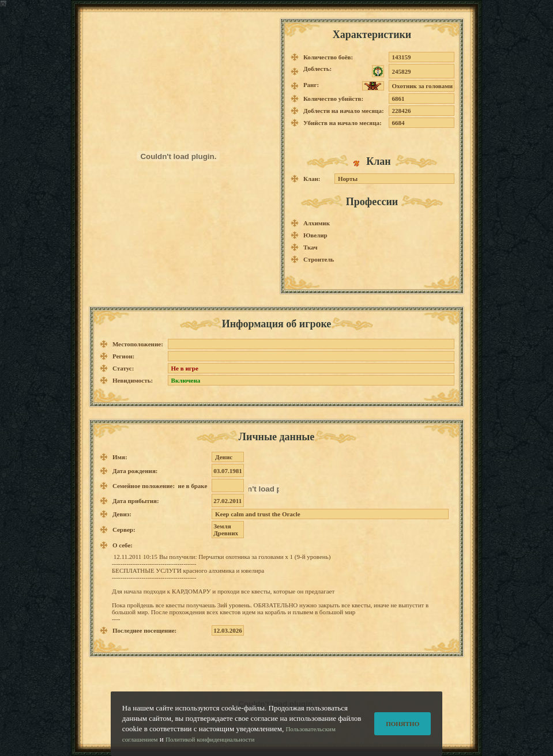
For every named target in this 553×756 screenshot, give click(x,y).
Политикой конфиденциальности (210, 747)
